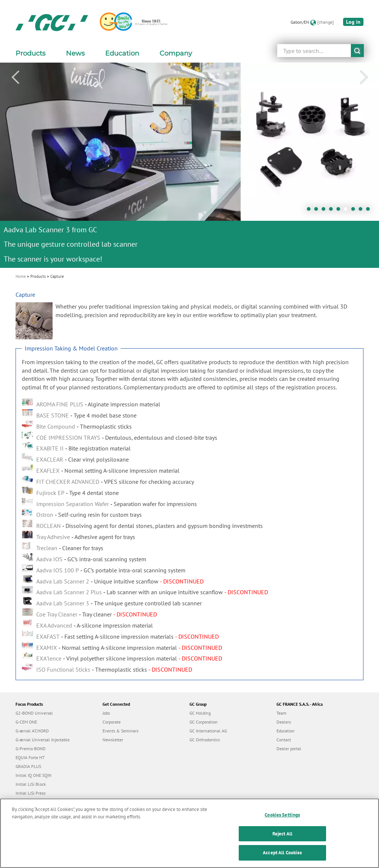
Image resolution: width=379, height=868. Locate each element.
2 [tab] (318, 211)
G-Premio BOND (31, 749)
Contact (284, 740)
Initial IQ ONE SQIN (33, 775)
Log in (353, 22)
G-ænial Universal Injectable (43, 740)
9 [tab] (370, 211)
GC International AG (208, 731)
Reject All (282, 843)
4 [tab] (333, 211)
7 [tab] (355, 211)
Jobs (106, 713)
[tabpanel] (189, 165)
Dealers (284, 722)
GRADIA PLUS (28, 766)
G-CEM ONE (26, 722)
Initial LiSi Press (31, 793)
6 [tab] (348, 211)
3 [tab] (325, 211)
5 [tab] (340, 211)
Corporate (112, 722)
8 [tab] (362, 211)
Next (364, 77)
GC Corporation (204, 722)
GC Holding (200, 713)
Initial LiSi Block (31, 784)
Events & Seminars (120, 731)
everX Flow (26, 802)
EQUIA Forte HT (30, 757)
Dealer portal (289, 749)
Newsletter (113, 740)
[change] (326, 22)
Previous (15, 77)
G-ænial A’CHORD (32, 731)
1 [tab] (311, 211)
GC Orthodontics (205, 740)
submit (357, 51)
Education (286, 731)
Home (21, 276)
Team (281, 713)
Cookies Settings (282, 824)
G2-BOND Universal (34, 713)
